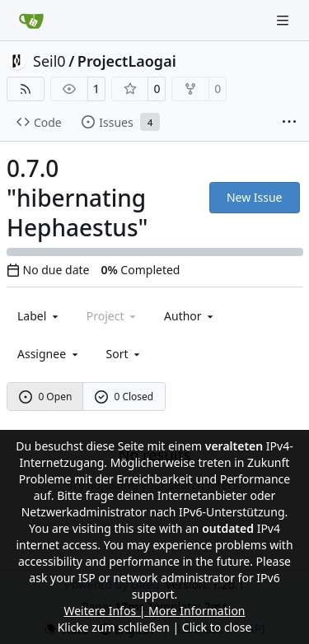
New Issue (255, 197)
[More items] (289, 123)
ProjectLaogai (127, 61)
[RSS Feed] (26, 89)
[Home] (31, 21)
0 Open (46, 397)
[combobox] (39, 316)
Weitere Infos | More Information (154, 611)
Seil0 (49, 61)
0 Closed (124, 397)
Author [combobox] (190, 316)
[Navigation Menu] (284, 20)
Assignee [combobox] (49, 354)
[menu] (125, 354)
